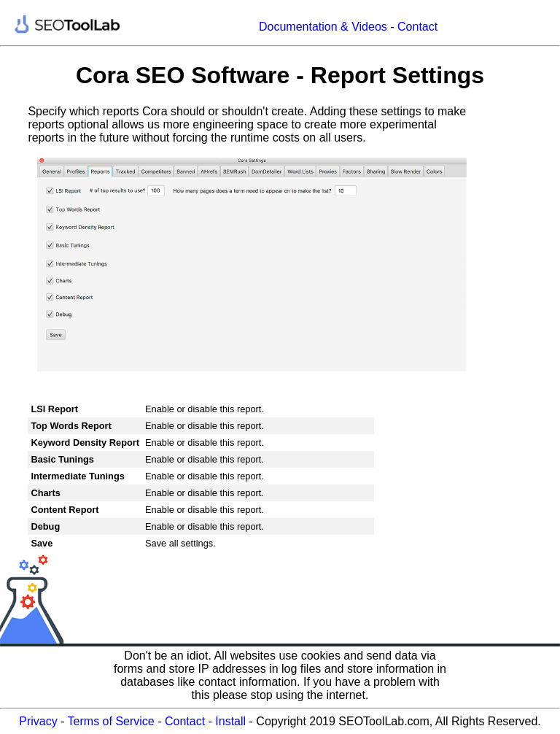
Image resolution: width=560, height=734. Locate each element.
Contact (417, 27)
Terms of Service (111, 721)
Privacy (38, 721)
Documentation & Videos (323, 27)
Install (230, 721)
